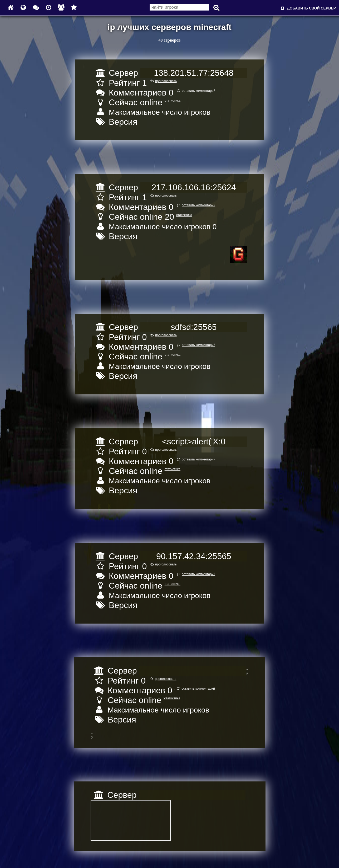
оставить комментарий (195, 91)
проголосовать (163, 81)
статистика (173, 101)
